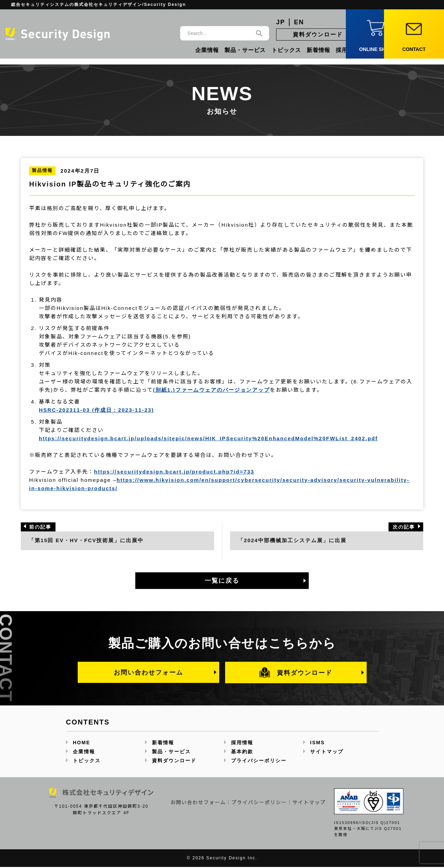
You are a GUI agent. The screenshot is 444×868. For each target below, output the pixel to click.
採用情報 (348, 50)
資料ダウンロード (318, 34)
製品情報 (42, 170)
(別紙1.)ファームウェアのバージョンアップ (211, 390)
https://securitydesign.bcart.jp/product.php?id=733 (174, 472)
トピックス (286, 50)
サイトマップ (327, 753)
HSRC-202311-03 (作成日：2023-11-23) (96, 410)
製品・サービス (245, 50)
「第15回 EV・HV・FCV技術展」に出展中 (87, 541)
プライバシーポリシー (259, 762)
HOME (82, 743)
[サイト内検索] (218, 33)
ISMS (317, 743)
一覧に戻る (222, 581)
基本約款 (242, 753)
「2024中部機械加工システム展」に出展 (293, 541)
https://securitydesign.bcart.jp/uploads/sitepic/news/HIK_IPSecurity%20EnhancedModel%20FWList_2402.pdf (208, 438)
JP (281, 22)
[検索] (259, 33)
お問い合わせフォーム (148, 673)
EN (299, 22)
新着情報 (318, 50)
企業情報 (207, 50)
